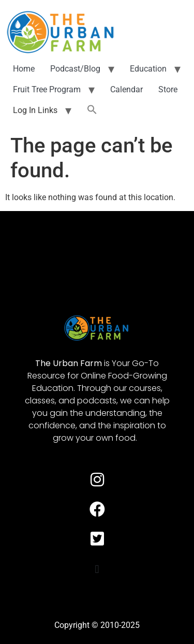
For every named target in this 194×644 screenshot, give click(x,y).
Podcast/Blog (75, 69)
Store (168, 89)
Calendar (126, 89)
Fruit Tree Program (47, 89)
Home (24, 69)
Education (148, 69)
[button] (92, 110)
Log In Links (35, 110)
